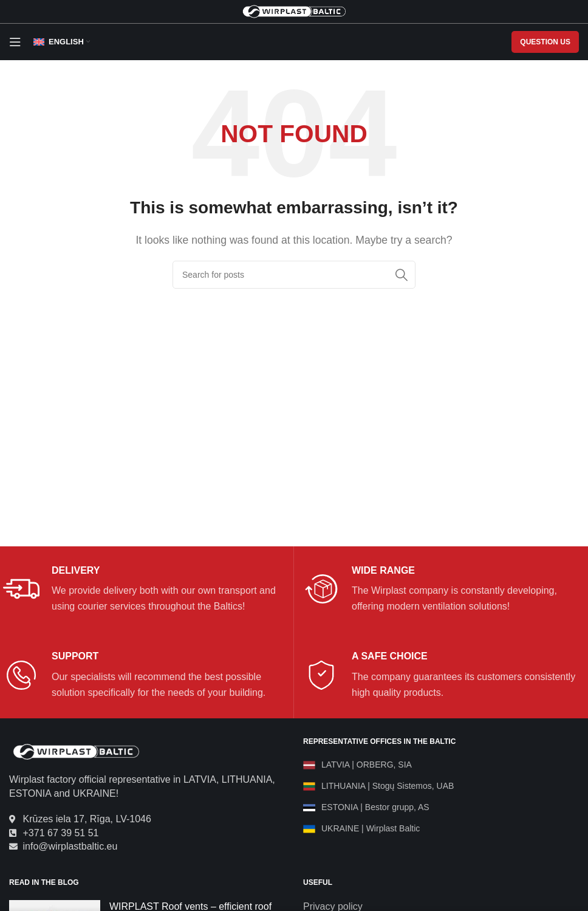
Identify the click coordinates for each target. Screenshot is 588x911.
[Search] (294, 275)
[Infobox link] (144, 590)
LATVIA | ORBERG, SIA (367, 765)
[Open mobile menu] (15, 42)
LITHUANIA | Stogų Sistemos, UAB (388, 786)
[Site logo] (294, 11)
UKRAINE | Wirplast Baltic (371, 828)
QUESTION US (545, 42)
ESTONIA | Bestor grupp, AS (375, 807)
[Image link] (76, 751)
